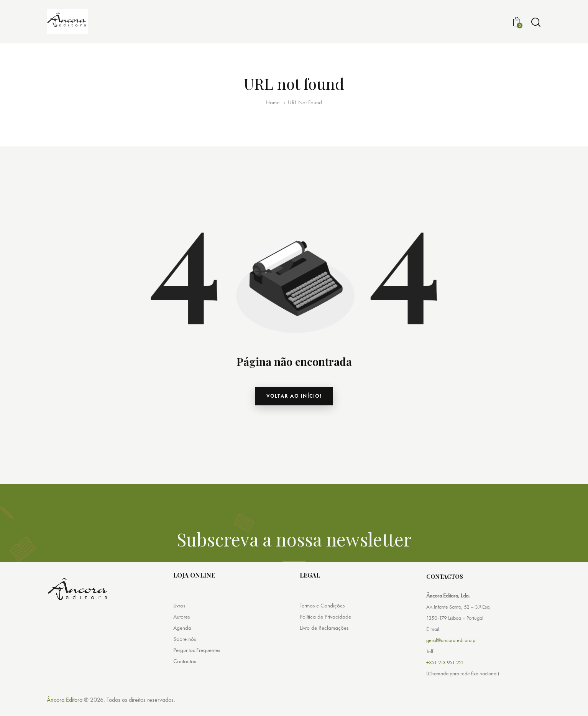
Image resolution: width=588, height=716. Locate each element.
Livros (180, 616)
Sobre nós (185, 650)
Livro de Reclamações (326, 639)
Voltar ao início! (294, 404)
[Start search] (536, 26)
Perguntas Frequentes (199, 662)
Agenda (183, 639)
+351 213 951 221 (445, 673)
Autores (182, 627)
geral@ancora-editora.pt (451, 650)
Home (273, 109)
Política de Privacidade (326, 627)
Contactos (185, 673)
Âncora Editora (65, 710)
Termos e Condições (324, 616)
